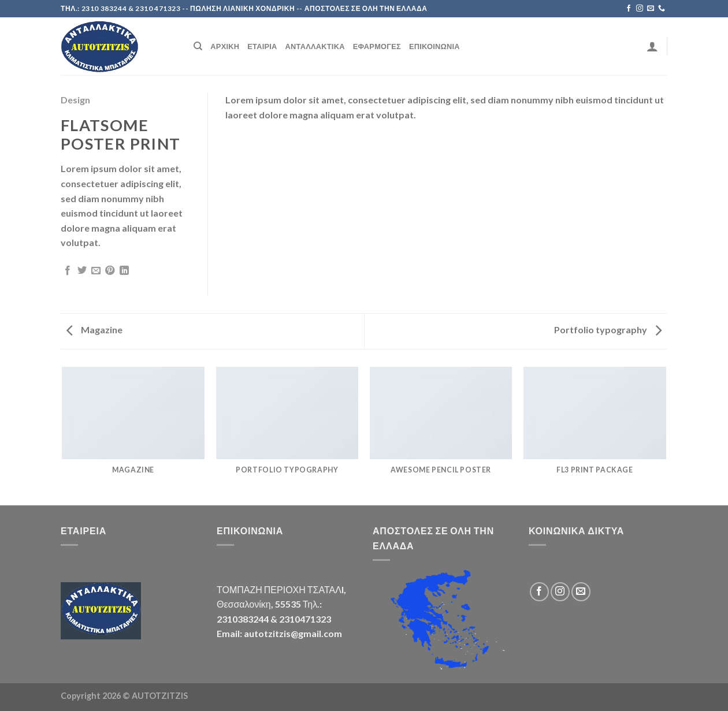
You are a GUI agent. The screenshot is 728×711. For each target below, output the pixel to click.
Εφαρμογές (377, 46)
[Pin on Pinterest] (110, 271)
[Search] (198, 46)
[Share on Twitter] (82, 271)
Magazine (94, 330)
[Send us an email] (651, 9)
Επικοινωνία (434, 46)
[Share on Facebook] (68, 271)
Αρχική (225, 46)
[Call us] (662, 9)
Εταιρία (262, 46)
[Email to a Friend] (96, 271)
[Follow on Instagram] (640, 9)
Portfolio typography (608, 330)
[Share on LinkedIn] (124, 271)
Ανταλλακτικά (315, 46)
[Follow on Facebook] (629, 9)
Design (75, 100)
